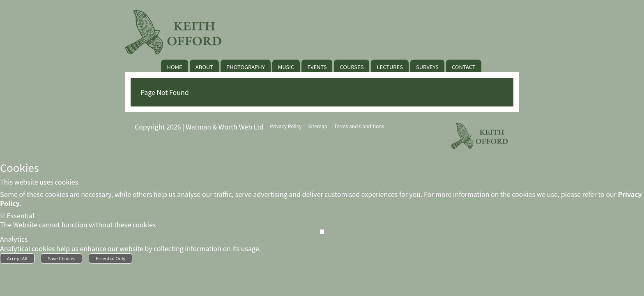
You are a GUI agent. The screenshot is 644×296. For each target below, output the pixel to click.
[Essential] (3, 216)
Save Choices (61, 258)
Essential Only (110, 258)
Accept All (17, 258)
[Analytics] (322, 232)
